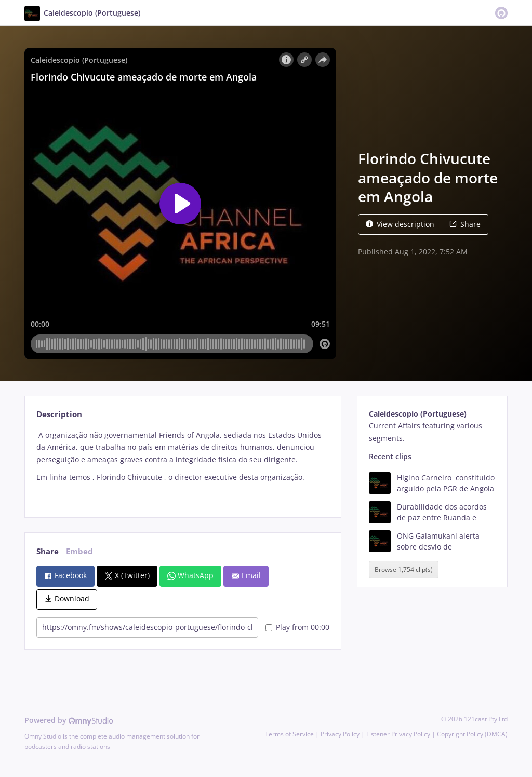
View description (400, 224)
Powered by (69, 720)
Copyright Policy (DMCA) (472, 734)
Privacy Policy (340, 734)
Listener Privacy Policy (398, 734)
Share (465, 224)
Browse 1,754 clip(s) (404, 570)
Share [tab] (48, 551)
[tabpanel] (183, 465)
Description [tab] (59, 414)
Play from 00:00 (297, 627)
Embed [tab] (79, 551)
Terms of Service (289, 734)
